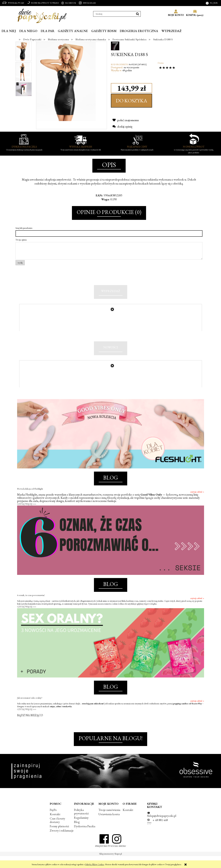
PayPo (53, 822)
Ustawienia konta (109, 826)
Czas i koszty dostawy (57, 832)
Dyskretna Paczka (85, 838)
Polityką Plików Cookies (95, 864)
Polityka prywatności (81, 824)
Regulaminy (81, 830)
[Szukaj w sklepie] (114, 14)
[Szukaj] (138, 14)
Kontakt (55, 826)
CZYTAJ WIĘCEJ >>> (27, 516)
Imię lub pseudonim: (24, 228)
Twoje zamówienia (109, 822)
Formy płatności (59, 838)
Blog (77, 834)
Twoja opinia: (21, 240)
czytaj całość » (197, 504)
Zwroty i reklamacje (62, 842)
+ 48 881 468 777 (157, 834)
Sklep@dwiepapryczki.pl (162, 828)
